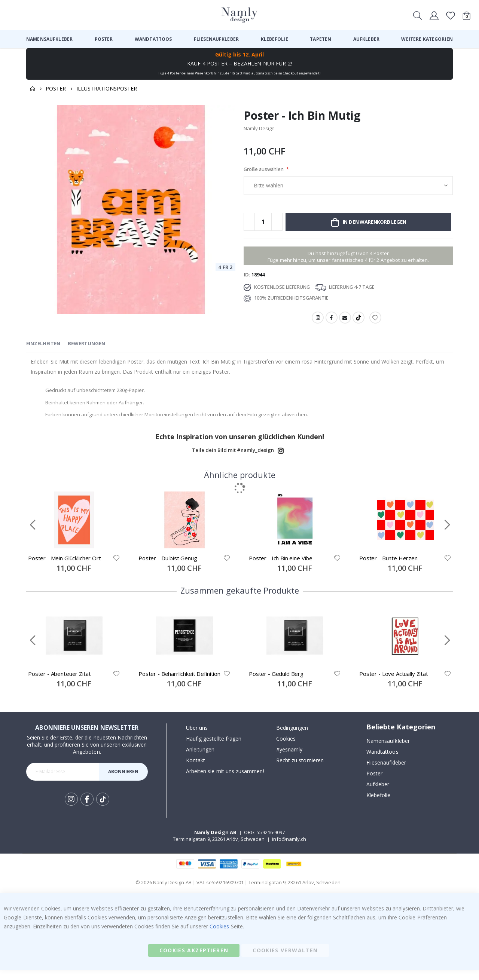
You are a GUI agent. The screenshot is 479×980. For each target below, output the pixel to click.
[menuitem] (49, 39)
